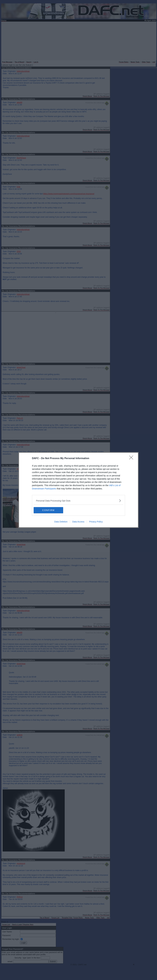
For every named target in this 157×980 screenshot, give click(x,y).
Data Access (78, 522)
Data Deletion (61, 522)
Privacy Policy (96, 522)
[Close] (132, 458)
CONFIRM (48, 510)
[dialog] (78, 490)
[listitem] (78, 501)
